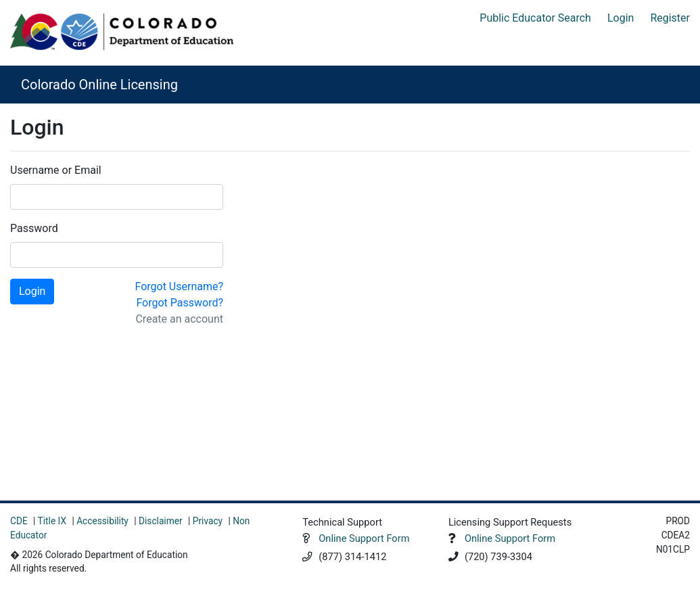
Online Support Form (364, 538)
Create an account (179, 319)
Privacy (208, 521)
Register (670, 18)
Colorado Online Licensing (99, 85)
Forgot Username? (179, 286)
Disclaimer (161, 521)
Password (34, 228)
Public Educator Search (535, 18)
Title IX (52, 521)
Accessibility (102, 521)
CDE (19, 521)
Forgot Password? (180, 303)
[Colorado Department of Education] (122, 32)
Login (621, 18)
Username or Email (56, 170)
